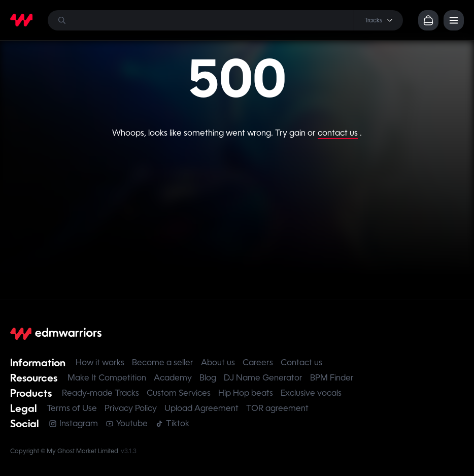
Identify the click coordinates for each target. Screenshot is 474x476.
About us (218, 362)
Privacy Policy (131, 408)
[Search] (225, 20)
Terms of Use (72, 408)
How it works (100, 362)
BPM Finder (332, 378)
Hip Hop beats (246, 393)
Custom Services (179, 393)
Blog (208, 378)
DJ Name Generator (263, 378)
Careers (258, 362)
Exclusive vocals (311, 393)
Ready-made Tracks (100, 393)
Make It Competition (107, 378)
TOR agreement (277, 408)
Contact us (301, 362)
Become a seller (163, 362)
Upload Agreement (201, 408)
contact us (338, 133)
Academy (173, 378)
